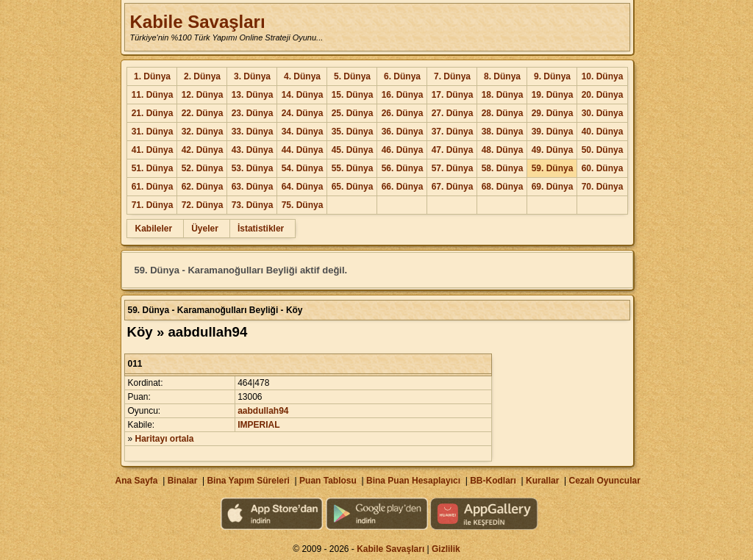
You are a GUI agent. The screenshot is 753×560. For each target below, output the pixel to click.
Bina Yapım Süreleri (248, 481)
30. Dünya (603, 113)
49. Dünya (553, 150)
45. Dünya (353, 150)
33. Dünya (253, 132)
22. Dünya (203, 113)
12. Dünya (203, 95)
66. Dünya (403, 187)
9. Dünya (552, 76)
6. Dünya (402, 76)
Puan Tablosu (328, 481)
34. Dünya (303, 132)
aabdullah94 (263, 411)
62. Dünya (203, 187)
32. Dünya (203, 132)
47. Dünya (453, 150)
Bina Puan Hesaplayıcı (413, 481)
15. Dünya (353, 95)
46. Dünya (403, 150)
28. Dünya (503, 113)
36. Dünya (403, 132)
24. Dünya (303, 113)
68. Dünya (503, 187)
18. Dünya (503, 95)
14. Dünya (303, 95)
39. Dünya (553, 132)
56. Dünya (403, 168)
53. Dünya (253, 168)
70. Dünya (603, 187)
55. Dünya (353, 168)
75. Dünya (303, 205)
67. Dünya (453, 187)
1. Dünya (152, 76)
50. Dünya (603, 150)
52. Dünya (203, 168)
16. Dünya (403, 95)
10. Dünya (603, 76)
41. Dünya (153, 150)
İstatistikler (261, 229)
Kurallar (542, 481)
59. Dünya (553, 168)
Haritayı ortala (165, 439)
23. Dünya (253, 113)
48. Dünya (503, 150)
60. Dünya (603, 168)
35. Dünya (353, 132)
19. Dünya (553, 95)
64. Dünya (303, 187)
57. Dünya (453, 168)
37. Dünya (453, 132)
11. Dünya (153, 95)
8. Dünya (502, 76)
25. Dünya (353, 113)
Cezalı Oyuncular (604, 481)
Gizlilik (446, 549)
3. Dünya (252, 76)
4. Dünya (302, 76)
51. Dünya (153, 168)
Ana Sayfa (136, 481)
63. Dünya (253, 187)
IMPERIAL (258, 425)
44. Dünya (303, 150)
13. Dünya (253, 95)
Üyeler (205, 229)
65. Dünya (353, 187)
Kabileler (153, 229)
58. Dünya (503, 168)
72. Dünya (203, 205)
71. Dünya (153, 205)
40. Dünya (603, 132)
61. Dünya (153, 187)
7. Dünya (452, 76)
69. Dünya (553, 187)
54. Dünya (303, 168)
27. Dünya (453, 113)
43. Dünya (253, 150)
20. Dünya (603, 95)
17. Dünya (453, 95)
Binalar (183, 481)
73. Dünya (253, 205)
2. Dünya (202, 76)
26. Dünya (403, 113)
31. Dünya (153, 132)
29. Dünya (553, 113)
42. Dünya (203, 150)
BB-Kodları (493, 481)
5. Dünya (352, 76)
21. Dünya (153, 113)
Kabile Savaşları (197, 22)
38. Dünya (503, 132)
